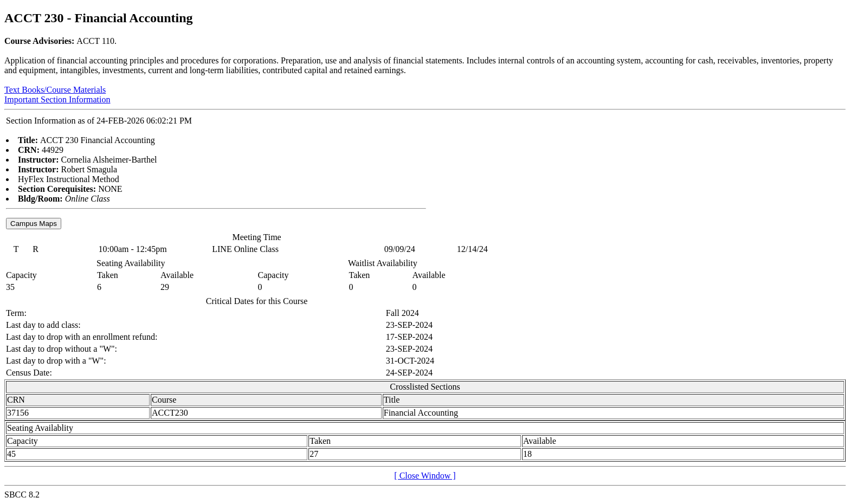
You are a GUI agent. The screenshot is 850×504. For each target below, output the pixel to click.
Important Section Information (57, 99)
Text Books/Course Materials (55, 90)
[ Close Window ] (425, 476)
